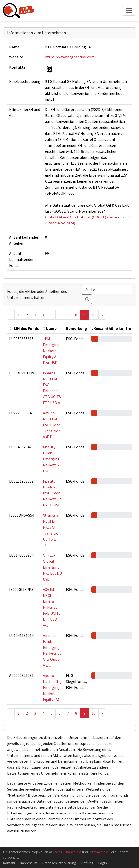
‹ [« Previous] (11, 315)
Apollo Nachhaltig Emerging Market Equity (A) (52, 687)
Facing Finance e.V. (67, 852)
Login (103, 863)
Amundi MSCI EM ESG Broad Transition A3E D (52, 425)
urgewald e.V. (98, 852)
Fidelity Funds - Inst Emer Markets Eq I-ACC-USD (52, 493)
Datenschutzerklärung (59, 863)
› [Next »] (102, 315)
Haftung (87, 863)
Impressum (29, 863)
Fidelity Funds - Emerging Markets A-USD (52, 459)
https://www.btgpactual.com (70, 57)
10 (93, 315)
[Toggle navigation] (129, 11)
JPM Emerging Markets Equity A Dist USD (51, 351)
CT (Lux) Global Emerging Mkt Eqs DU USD (52, 567)
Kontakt (9, 863)
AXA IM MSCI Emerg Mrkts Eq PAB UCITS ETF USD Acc (52, 607)
